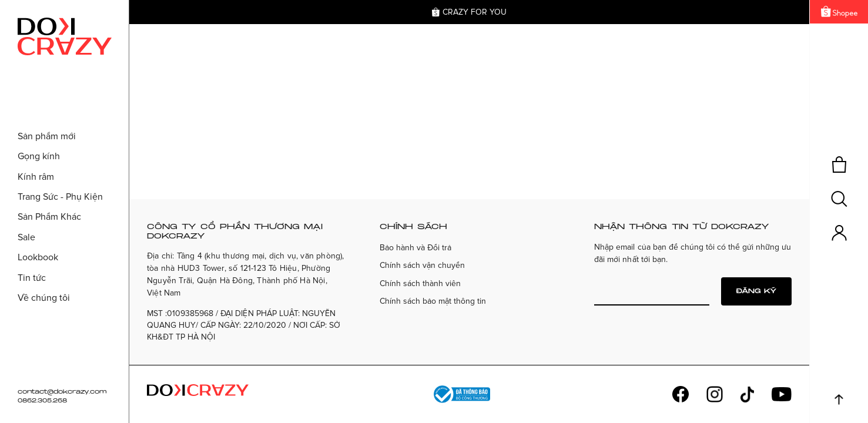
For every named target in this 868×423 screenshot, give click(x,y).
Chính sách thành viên (420, 283)
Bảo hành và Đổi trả (415, 248)
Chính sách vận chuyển (422, 265)
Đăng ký (756, 291)
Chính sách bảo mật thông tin (433, 301)
